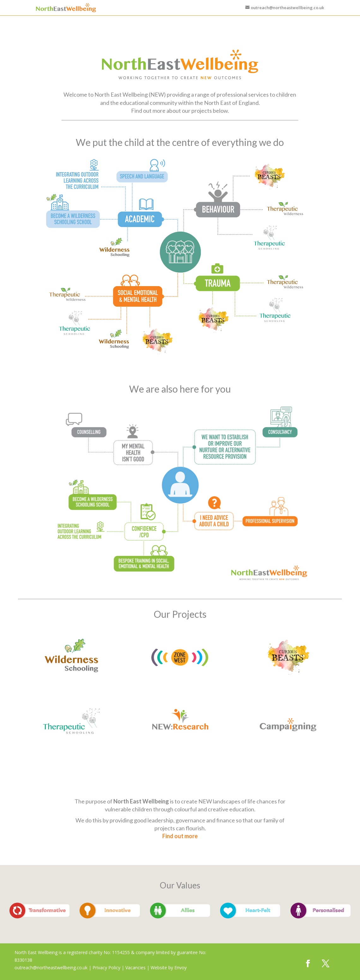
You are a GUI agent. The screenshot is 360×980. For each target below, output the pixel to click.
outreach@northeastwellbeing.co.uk (51, 968)
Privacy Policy (106, 968)
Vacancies (135, 968)
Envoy (180, 968)
